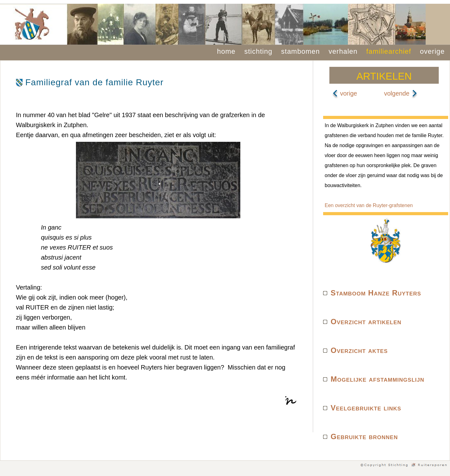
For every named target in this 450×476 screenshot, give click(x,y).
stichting (258, 51)
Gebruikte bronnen (364, 436)
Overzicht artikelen (366, 322)
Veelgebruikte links (366, 408)
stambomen (301, 51)
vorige (345, 93)
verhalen (343, 51)
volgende (401, 93)
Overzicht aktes (359, 350)
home (226, 51)
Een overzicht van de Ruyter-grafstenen (369, 205)
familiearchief (389, 51)
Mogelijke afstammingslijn (377, 379)
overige (432, 51)
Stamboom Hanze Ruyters (376, 293)
